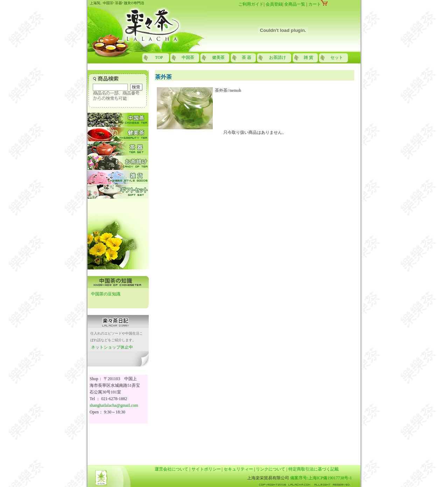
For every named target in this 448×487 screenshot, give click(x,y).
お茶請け (278, 57)
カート (318, 4)
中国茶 (188, 57)
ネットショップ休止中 (112, 347)
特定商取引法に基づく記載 (314, 469)
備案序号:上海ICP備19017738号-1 (321, 478)
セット (337, 57)
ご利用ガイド (251, 4)
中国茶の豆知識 (106, 294)
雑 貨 (309, 57)
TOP (159, 57)
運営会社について (171, 469)
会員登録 (274, 4)
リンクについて (271, 469)
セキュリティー (238, 469)
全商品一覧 (295, 4)
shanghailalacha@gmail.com (114, 405)
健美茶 (218, 57)
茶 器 (247, 57)
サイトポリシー (206, 469)
